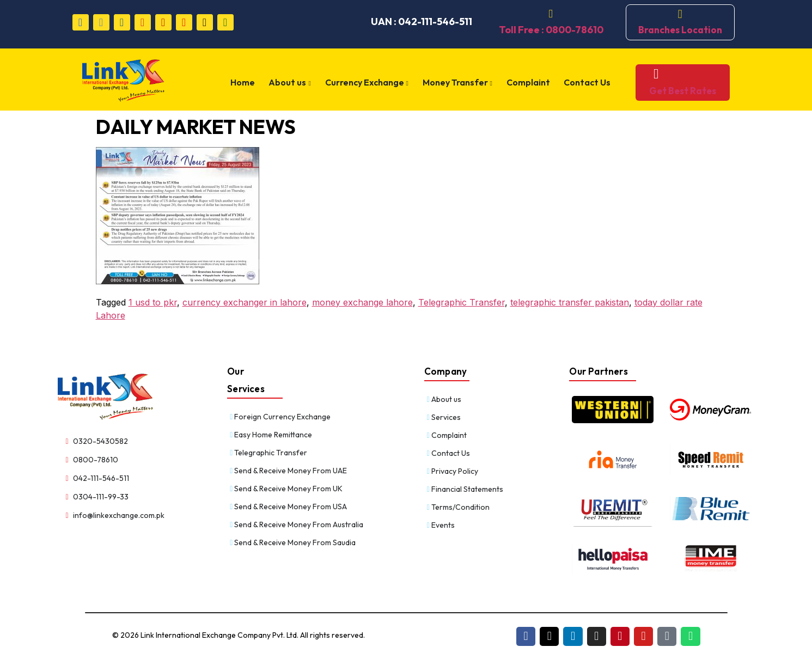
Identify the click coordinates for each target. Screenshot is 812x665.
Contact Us (586, 82)
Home (249, 82)
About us (294, 83)
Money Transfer (459, 83)
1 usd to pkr (153, 302)
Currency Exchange (370, 83)
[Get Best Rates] (652, 74)
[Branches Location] (680, 14)
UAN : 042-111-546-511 (422, 22)
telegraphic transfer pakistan (570, 302)
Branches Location (680, 30)
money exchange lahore (362, 302)
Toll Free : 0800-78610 (551, 30)
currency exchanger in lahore (245, 302)
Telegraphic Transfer (462, 302)
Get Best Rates (678, 91)
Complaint (528, 82)
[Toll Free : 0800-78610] (551, 14)
